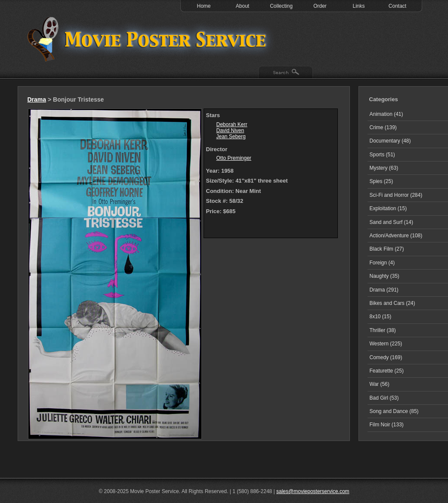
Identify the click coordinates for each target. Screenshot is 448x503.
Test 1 (149, 39)
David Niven (230, 130)
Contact (397, 6)
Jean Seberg (231, 137)
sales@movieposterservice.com (313, 491)
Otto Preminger (234, 158)
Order (320, 6)
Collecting (281, 6)
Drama (37, 99)
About (243, 6)
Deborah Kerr (232, 124)
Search (286, 73)
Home (204, 6)
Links (358, 6)
